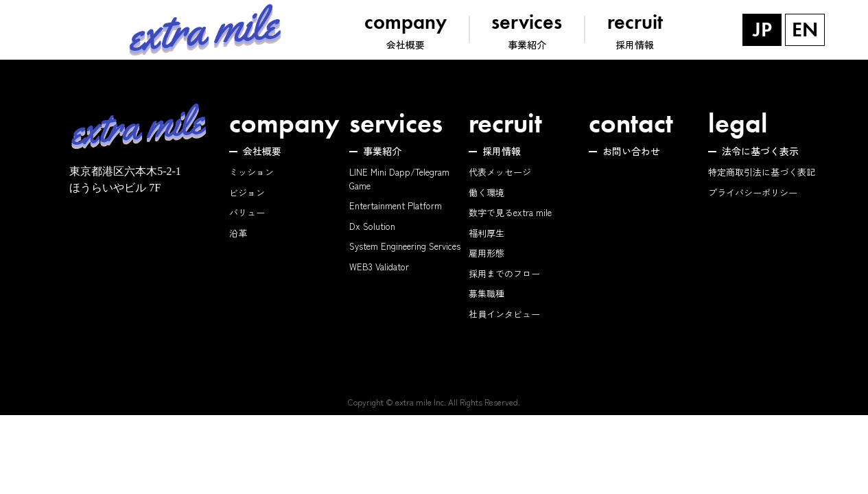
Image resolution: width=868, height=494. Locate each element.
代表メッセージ (500, 172)
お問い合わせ (631, 151)
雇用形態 (486, 253)
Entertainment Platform (396, 205)
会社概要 (262, 151)
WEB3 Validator (379, 267)
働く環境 (486, 192)
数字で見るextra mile (510, 212)
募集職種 (486, 293)
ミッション (251, 172)
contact (631, 123)
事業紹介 (382, 151)
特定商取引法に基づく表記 (762, 172)
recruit (505, 123)
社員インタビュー (504, 314)
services (396, 123)
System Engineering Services (405, 246)
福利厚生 (486, 233)
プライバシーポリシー (753, 192)
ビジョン (247, 192)
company (284, 123)
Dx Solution (372, 226)
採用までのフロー (504, 273)
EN (805, 30)
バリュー (247, 212)
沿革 (238, 233)
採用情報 (502, 151)
